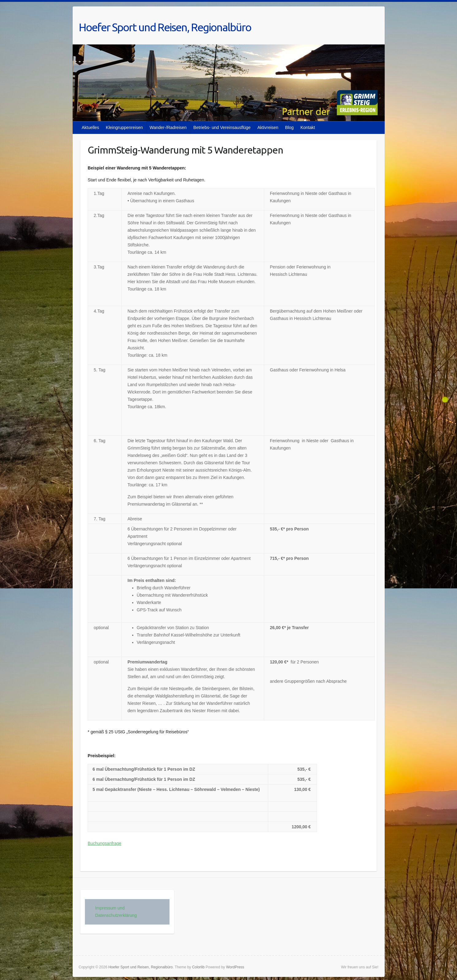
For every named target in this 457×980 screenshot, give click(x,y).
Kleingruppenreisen (124, 127)
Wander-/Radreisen (168, 127)
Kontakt (308, 127)
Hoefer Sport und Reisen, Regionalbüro (165, 27)
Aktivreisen (268, 127)
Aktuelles (91, 127)
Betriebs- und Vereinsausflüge (222, 127)
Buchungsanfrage (105, 843)
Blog (289, 127)
